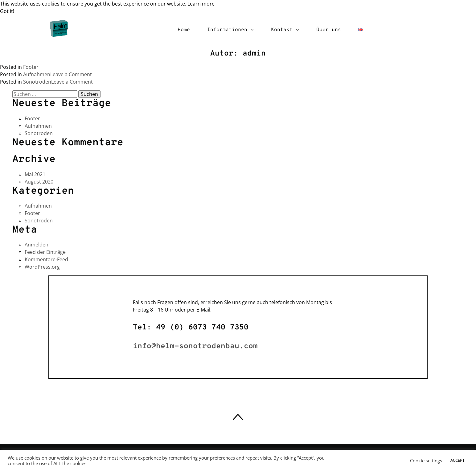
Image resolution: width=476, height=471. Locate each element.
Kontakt (285, 30)
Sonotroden (37, 82)
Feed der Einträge (45, 252)
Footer (31, 67)
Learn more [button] (201, 4)
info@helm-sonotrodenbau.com (195, 346)
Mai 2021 (35, 174)
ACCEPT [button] (458, 460)
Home (184, 30)
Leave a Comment (71, 74)
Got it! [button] (7, 11)
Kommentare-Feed (46, 259)
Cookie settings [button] (426, 461)
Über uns (329, 30)
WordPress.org (42, 267)
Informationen (230, 30)
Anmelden (37, 245)
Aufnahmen (37, 74)
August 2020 (39, 182)
